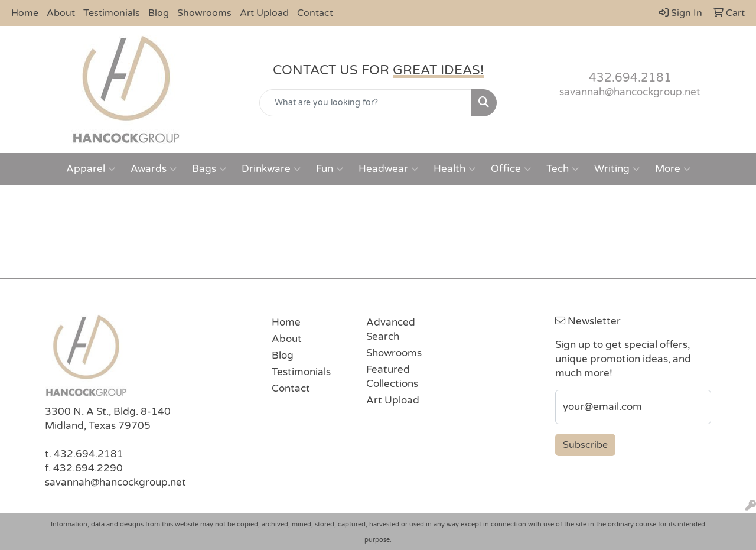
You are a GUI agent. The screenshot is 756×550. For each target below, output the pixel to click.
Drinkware (271, 169)
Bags (209, 169)
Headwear (388, 169)
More (673, 169)
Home (25, 13)
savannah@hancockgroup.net (630, 92)
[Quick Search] (366, 103)
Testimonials (112, 13)
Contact (315, 13)
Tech (563, 169)
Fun (330, 169)
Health (454, 169)
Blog (159, 13)
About (61, 13)
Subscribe (585, 445)
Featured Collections (392, 377)
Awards (154, 169)
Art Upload (264, 13)
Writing (617, 169)
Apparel (91, 169)
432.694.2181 (630, 78)
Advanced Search (391, 329)
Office (511, 169)
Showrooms (204, 13)
